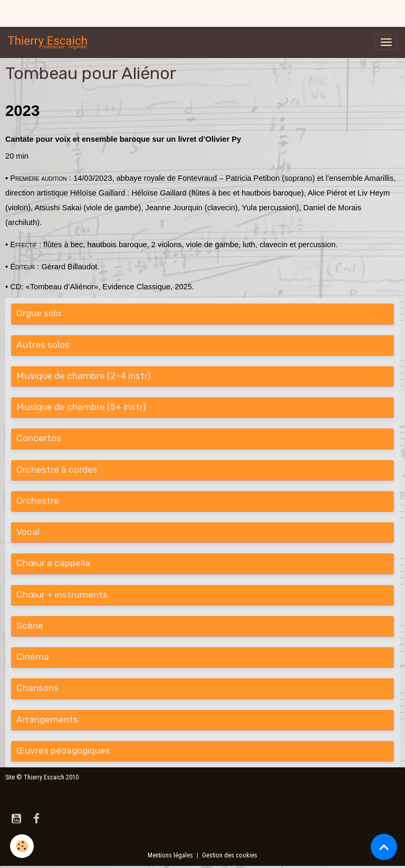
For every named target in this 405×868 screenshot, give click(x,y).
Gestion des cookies (230, 855)
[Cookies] (22, 846)
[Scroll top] (384, 847)
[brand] (50, 42)
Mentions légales (170, 855)
